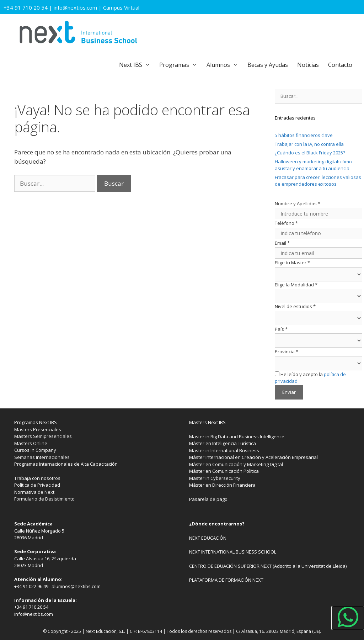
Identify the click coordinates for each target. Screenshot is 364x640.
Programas (181, 65)
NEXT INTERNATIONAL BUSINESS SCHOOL (233, 552)
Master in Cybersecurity (215, 478)
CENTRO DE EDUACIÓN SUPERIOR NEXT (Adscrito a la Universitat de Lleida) (268, 566)
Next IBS (137, 65)
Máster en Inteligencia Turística (223, 443)
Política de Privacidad (37, 485)
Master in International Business (224, 450)
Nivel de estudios (295, 306)
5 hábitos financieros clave (304, 135)
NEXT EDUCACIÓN (208, 538)
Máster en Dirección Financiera (222, 485)
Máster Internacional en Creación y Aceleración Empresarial (253, 457)
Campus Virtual (121, 7)
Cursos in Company (35, 450)
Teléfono (286, 223)
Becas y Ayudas (268, 65)
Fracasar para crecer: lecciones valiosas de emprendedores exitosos (318, 181)
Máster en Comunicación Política (224, 471)
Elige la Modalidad (296, 285)
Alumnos (225, 65)
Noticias (308, 65)
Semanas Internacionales (42, 457)
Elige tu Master (292, 263)
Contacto (340, 65)
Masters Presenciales (38, 429)
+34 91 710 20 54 (26, 7)
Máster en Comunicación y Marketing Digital (236, 464)
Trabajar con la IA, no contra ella (309, 144)
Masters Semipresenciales (43, 436)
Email (282, 243)
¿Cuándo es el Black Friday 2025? (310, 153)
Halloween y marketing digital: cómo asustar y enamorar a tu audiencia (313, 165)
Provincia (287, 351)
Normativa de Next (34, 492)
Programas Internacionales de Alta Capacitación (66, 464)
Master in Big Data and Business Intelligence (237, 437)
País (281, 329)
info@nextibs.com (75, 7)
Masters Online (31, 443)
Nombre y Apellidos (298, 203)
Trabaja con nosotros (37, 478)
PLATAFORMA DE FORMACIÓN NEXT (226, 580)
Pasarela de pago (208, 499)
